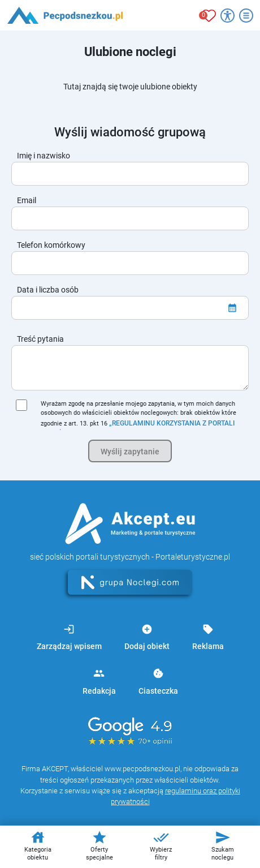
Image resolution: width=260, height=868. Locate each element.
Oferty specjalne (99, 845)
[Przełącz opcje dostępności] (227, 16)
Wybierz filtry (161, 845)
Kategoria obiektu (38, 845)
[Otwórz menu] (246, 16)
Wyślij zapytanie (130, 452)
